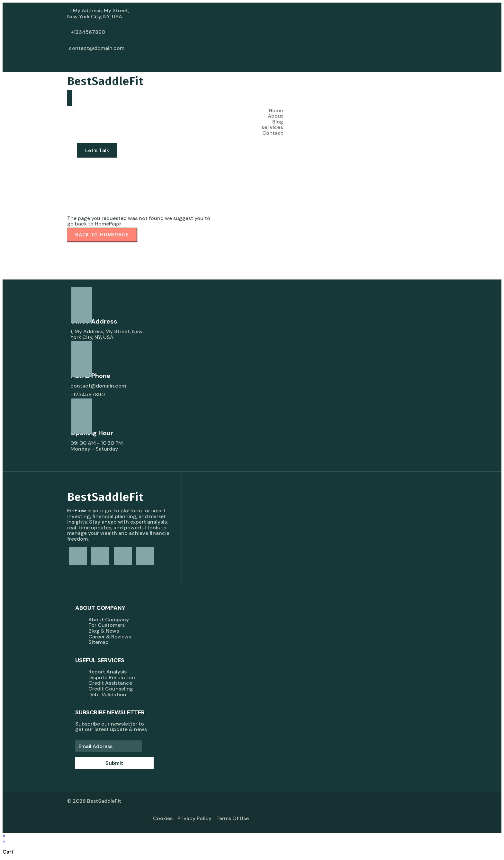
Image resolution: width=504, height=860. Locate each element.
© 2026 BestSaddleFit (94, 801)
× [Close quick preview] (4, 835)
